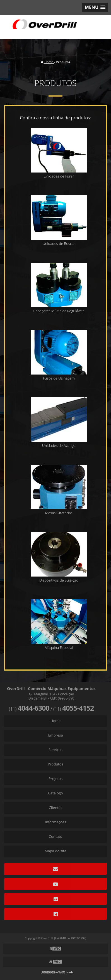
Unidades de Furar (59, 176)
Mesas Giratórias (59, 513)
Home (56, 721)
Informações (55, 822)
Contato (55, 836)
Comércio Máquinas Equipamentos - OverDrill (45, 24)
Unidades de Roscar (59, 243)
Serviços (55, 750)
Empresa (55, 735)
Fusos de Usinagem (59, 378)
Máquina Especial (59, 647)
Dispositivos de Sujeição (59, 580)
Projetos (55, 779)
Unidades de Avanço (59, 445)
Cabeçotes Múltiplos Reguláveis (59, 311)
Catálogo (55, 793)
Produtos (55, 764)
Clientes (55, 807)
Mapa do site (55, 851)
